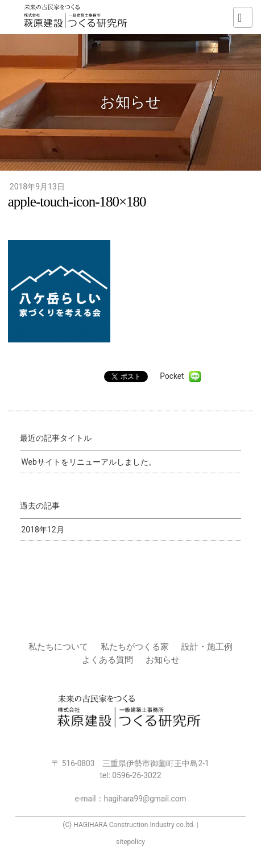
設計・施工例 (207, 647)
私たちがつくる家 (135, 647)
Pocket (172, 376)
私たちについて (58, 647)
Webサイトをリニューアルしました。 (89, 462)
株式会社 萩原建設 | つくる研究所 (77, 17)
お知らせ (163, 660)
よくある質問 (107, 660)
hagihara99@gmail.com (145, 799)
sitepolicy (130, 842)
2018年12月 (42, 530)
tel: (130, 775)
